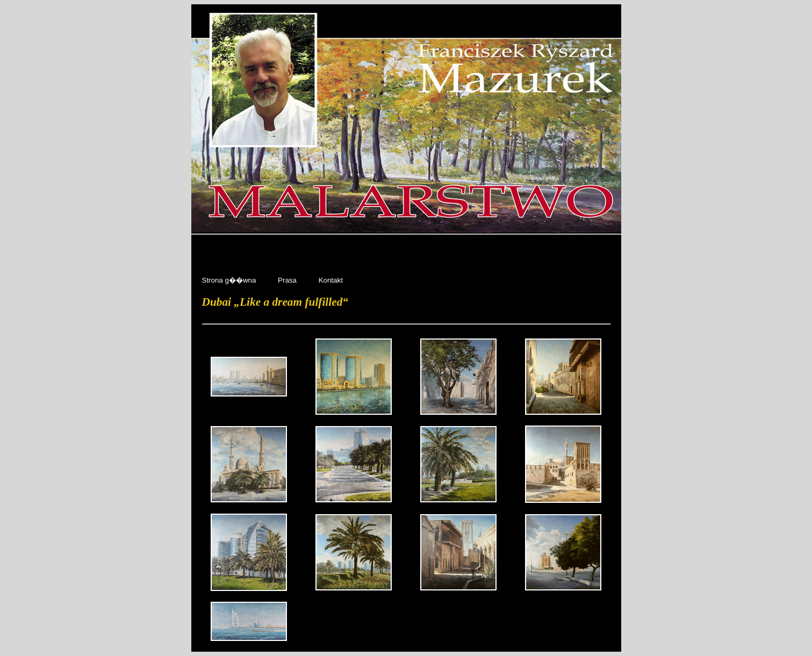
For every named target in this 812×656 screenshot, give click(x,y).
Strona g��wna (230, 280)
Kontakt (331, 280)
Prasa (288, 280)
